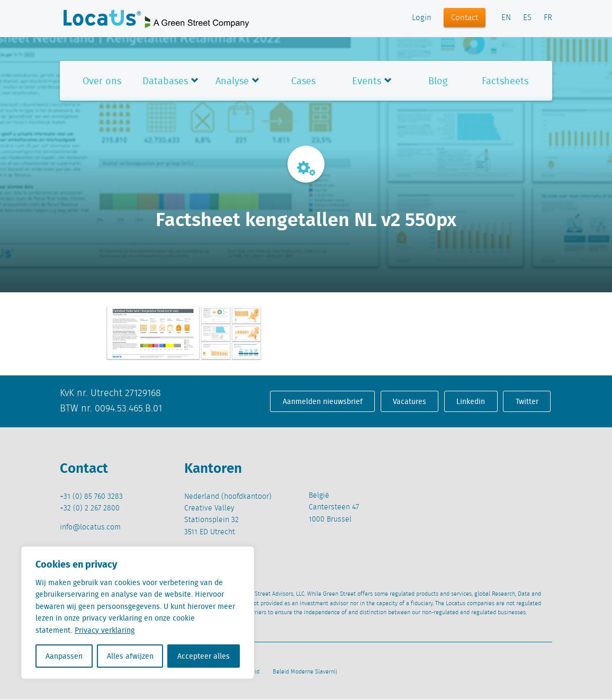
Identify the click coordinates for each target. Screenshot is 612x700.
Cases (303, 81)
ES (527, 18)
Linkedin (471, 401)
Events (367, 81)
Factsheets (505, 81)
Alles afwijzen (130, 656)
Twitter (527, 401)
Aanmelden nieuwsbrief (323, 401)
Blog (438, 81)
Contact (465, 18)
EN (506, 18)
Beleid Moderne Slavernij (305, 672)
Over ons (102, 81)
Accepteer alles (204, 656)
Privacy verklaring (105, 630)
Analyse (232, 81)
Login (422, 18)
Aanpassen (64, 656)
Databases (165, 81)
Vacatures (409, 401)
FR (548, 18)
